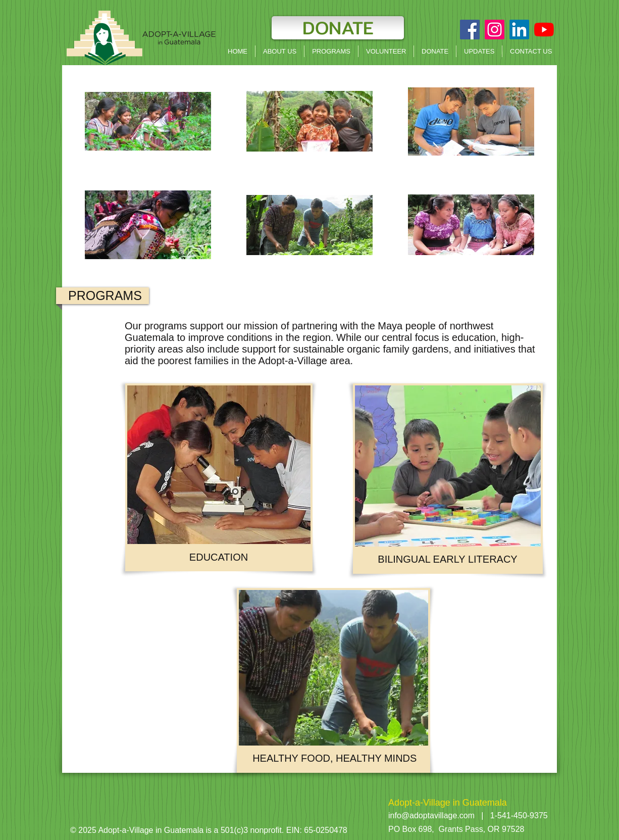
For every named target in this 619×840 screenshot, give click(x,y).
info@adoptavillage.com (431, 816)
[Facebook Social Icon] (470, 30)
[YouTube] (544, 30)
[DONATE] (338, 28)
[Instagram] (495, 30)
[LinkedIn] (519, 30)
